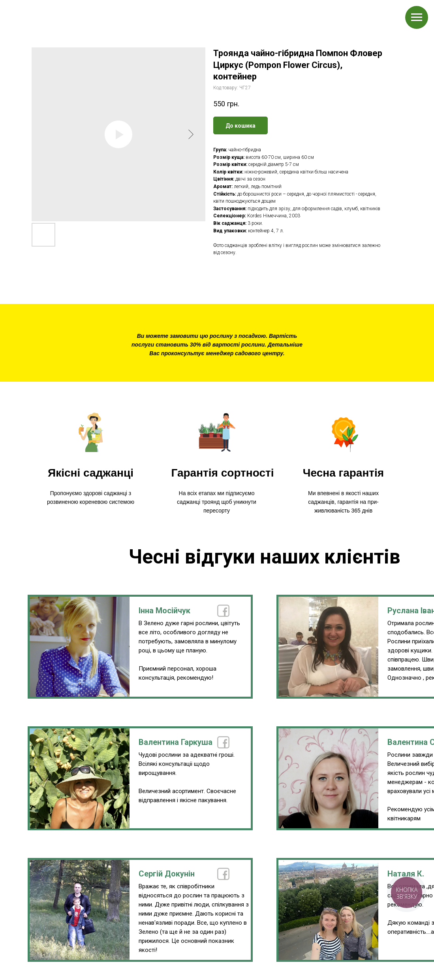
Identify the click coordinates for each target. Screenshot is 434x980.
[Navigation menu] (417, 17)
